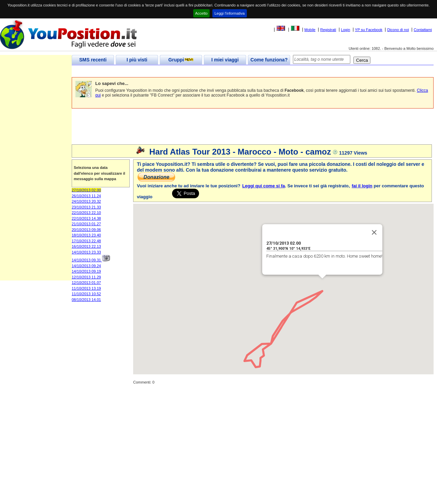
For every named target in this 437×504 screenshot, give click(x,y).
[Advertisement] (196, 71)
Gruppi (181, 60)
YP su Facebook (369, 30)
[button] (297, 296)
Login (346, 30)
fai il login (362, 186)
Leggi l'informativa (229, 13)
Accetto (202, 13)
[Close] (374, 232)
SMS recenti (93, 60)
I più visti (137, 60)
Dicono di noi (398, 30)
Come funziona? (269, 60)
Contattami (423, 30)
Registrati (328, 30)
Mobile (310, 30)
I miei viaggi (225, 60)
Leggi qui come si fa (264, 186)
